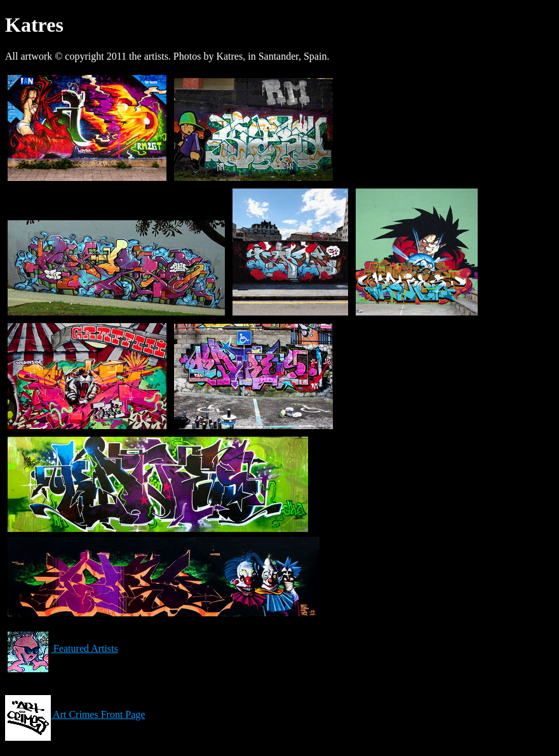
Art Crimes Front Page (75, 714)
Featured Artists (62, 648)
